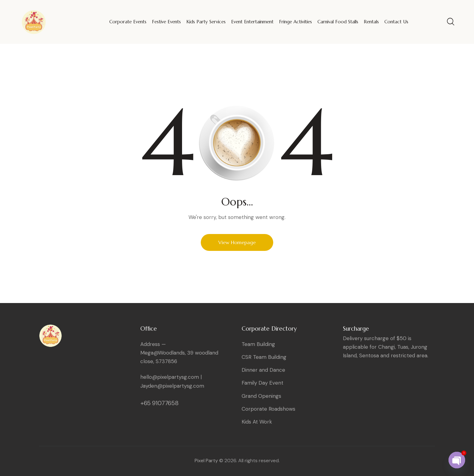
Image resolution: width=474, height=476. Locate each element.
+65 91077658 (159, 403)
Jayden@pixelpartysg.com (172, 386)
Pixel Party (206, 461)
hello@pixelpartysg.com (170, 377)
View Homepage (237, 242)
